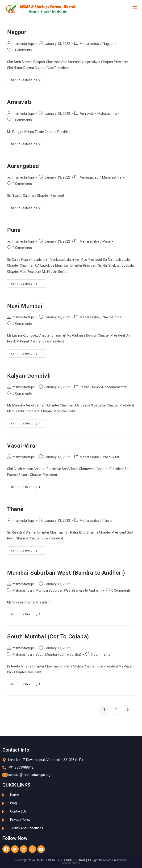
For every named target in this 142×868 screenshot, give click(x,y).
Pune (14, 230)
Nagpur (17, 32)
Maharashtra (89, 44)
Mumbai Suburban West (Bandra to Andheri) (66, 573)
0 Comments (22, 50)
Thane (15, 509)
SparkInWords (71, 863)
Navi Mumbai (25, 306)
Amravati (19, 102)
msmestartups (24, 44)
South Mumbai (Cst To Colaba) (48, 637)
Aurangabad (23, 166)
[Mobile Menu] (135, 8)
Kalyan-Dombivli (29, 376)
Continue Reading (29, 79)
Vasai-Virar (22, 446)
